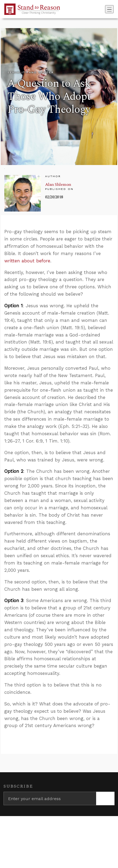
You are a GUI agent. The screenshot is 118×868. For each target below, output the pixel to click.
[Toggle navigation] (109, 9)
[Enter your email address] (50, 798)
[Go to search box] (103, 9)
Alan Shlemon (58, 184)
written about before (27, 261)
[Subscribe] (105, 798)
